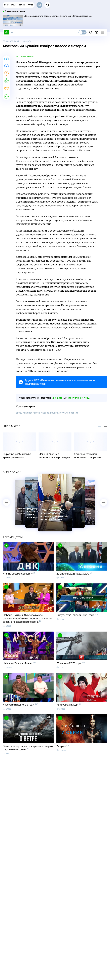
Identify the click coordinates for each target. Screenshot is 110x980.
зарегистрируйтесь (78, 398)
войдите (58, 398)
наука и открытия (25, 56)
